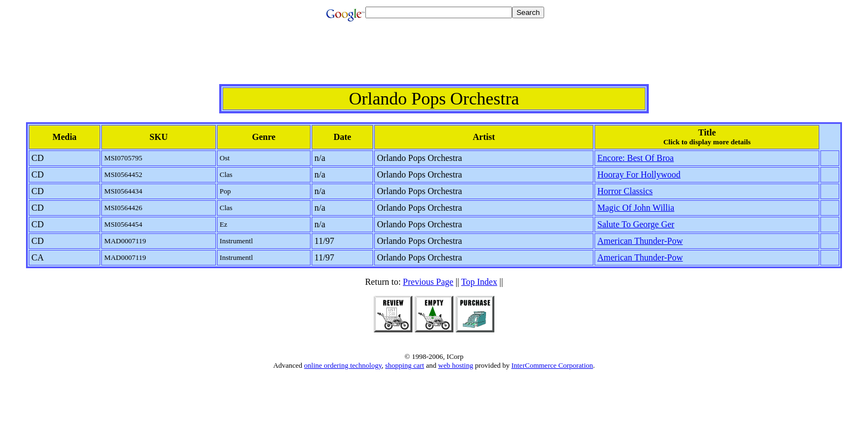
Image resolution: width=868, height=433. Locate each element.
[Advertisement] (434, 59)
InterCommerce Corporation (552, 365)
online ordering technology (343, 365)
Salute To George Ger (636, 224)
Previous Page (428, 282)
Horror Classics (625, 191)
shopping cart (405, 365)
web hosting (456, 365)
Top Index (479, 282)
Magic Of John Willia (636, 208)
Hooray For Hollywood (639, 174)
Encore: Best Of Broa (635, 158)
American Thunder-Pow (640, 241)
